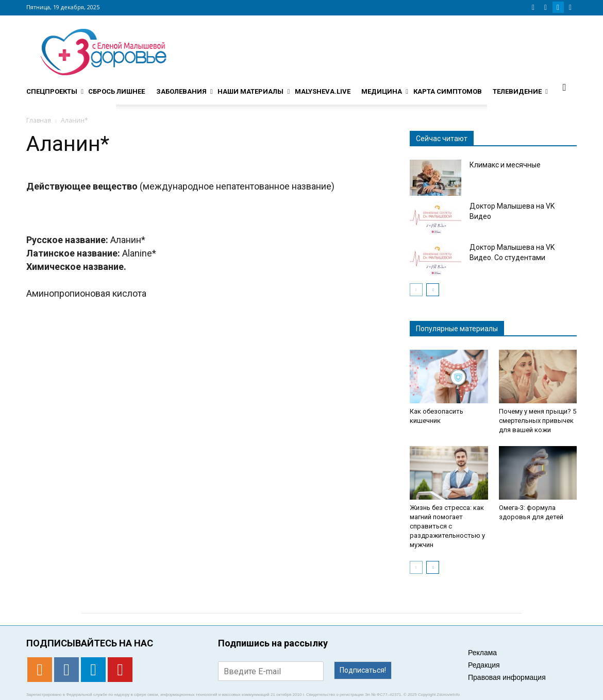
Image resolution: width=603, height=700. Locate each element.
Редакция (484, 665)
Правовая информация (507, 677)
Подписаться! (363, 670)
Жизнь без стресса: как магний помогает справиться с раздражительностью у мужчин (447, 526)
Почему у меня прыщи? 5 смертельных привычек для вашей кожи (538, 421)
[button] (564, 87)
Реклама (482, 653)
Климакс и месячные (505, 165)
